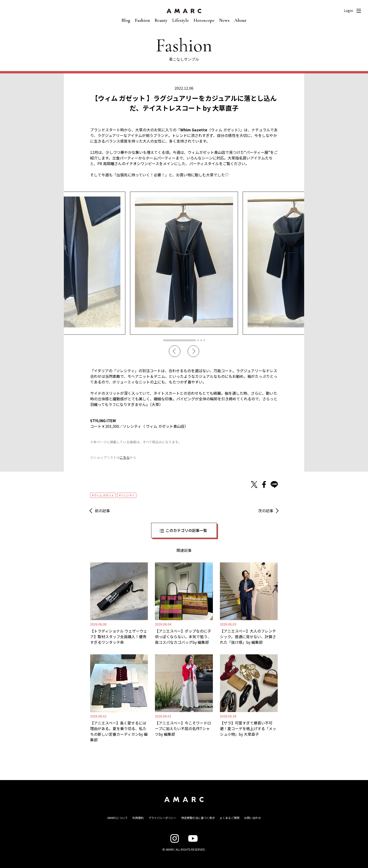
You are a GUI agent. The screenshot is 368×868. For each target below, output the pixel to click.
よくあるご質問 (230, 818)
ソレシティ (128, 495)
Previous (175, 351)
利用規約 (138, 818)
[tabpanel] (184, 263)
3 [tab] (201, 340)
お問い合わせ (253, 818)
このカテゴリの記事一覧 (186, 530)
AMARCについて (117, 818)
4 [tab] (204, 340)
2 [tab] (198, 340)
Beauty (161, 20)
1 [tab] (180, 340)
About (240, 20)
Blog (126, 20)
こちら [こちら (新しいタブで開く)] (125, 457)
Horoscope (204, 20)
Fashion (142, 20)
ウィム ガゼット (104, 495)
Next (193, 351)
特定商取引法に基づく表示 (198, 818)
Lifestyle (181, 20)
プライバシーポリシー (162, 818)
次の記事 (266, 511)
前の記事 (102, 511)
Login (348, 11)
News (224, 20)
